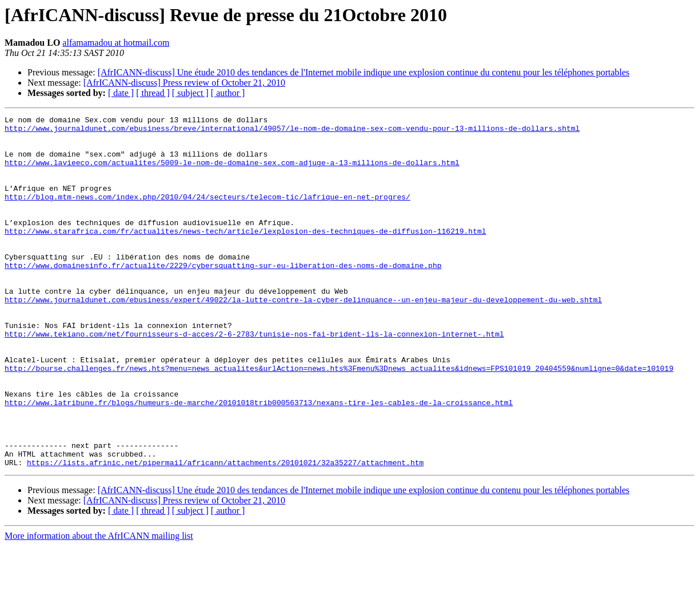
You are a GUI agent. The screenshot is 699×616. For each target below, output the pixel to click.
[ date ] (121, 93)
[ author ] (228, 93)
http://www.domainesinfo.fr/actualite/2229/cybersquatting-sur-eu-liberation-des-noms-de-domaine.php (223, 296)
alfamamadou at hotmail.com (116, 43)
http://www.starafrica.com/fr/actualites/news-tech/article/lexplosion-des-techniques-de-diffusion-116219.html (245, 255)
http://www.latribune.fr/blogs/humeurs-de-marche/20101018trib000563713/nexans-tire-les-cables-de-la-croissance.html (259, 461)
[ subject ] (190, 93)
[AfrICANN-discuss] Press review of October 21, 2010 (184, 83)
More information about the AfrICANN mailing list (99, 606)
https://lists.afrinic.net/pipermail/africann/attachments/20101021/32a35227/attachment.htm (225, 533)
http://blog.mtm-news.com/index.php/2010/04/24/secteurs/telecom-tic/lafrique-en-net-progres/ (207, 214)
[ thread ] (153, 93)
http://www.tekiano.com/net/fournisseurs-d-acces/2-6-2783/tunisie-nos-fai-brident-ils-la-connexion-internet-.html (254, 378)
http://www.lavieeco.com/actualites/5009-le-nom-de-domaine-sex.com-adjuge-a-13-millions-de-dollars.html (232, 173)
